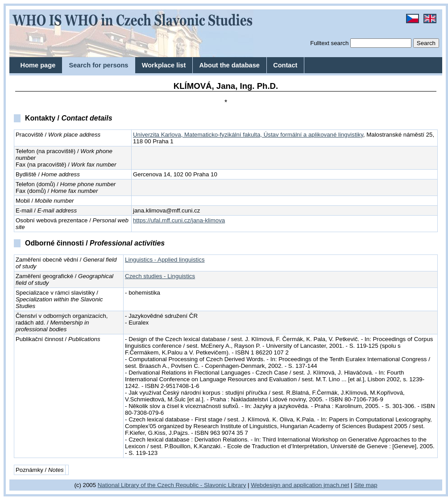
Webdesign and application (286, 485)
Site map (365, 485)
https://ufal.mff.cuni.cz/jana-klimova (179, 220)
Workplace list (164, 65)
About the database (230, 65)
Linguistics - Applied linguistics (165, 260)
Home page (38, 65)
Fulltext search (329, 43)
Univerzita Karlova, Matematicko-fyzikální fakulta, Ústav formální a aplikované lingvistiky (248, 135)
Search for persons (98, 65)
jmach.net (335, 485)
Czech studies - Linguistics (160, 276)
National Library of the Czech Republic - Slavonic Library (172, 485)
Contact (285, 65)
